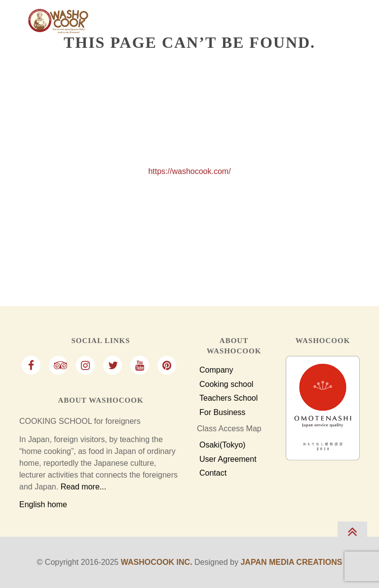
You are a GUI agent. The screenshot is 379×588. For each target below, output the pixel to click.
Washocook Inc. (157, 562)
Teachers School (228, 398)
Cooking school (226, 384)
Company (216, 370)
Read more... (83, 487)
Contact (213, 473)
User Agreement (228, 459)
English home (43, 504)
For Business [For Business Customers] (222, 413)
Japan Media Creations (291, 562)
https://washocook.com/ (189, 171)
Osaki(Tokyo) (222, 445)
